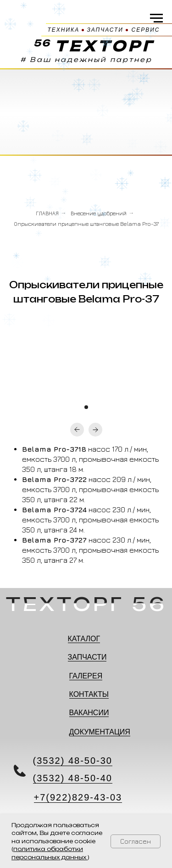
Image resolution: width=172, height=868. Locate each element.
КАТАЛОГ (84, 639)
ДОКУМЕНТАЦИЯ (100, 732)
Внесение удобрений (99, 213)
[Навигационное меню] (156, 18)
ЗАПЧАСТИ (87, 657)
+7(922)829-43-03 (78, 797)
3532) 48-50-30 (75, 761)
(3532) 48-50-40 (73, 778)
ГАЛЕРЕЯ (86, 676)
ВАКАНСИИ (89, 713)
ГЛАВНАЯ (47, 213)
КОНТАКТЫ (89, 694)
